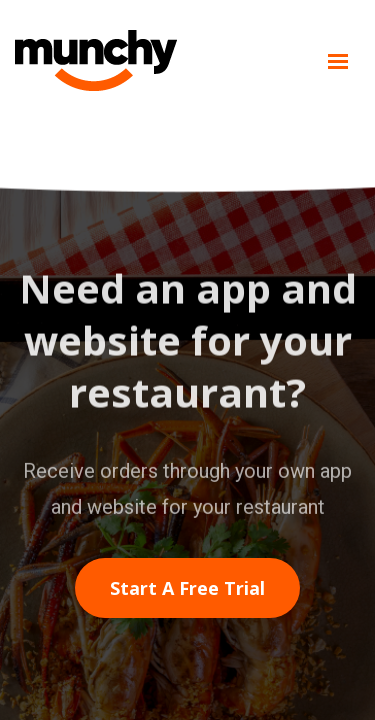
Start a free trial (187, 588)
